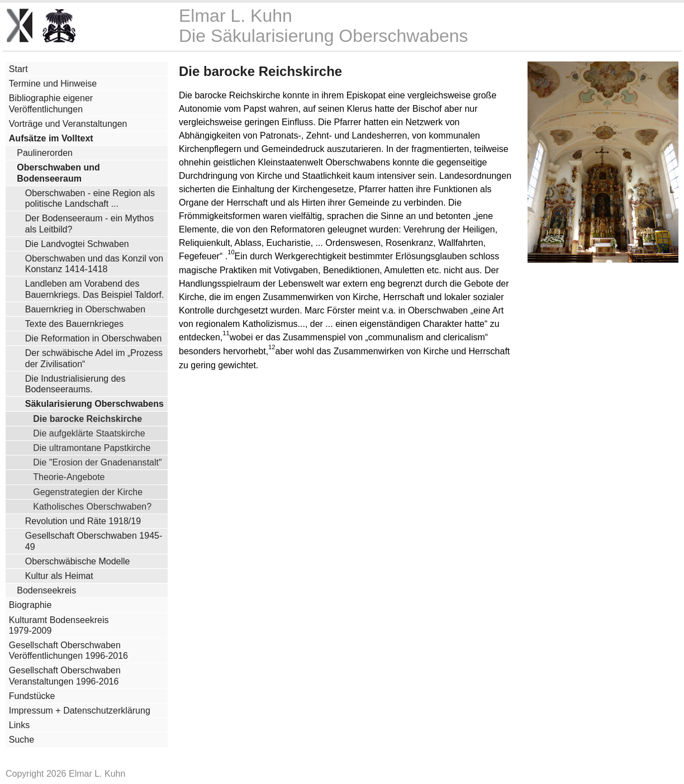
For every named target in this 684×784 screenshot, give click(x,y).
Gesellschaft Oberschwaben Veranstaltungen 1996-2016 (65, 676)
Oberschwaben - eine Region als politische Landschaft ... (90, 198)
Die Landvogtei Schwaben (77, 244)
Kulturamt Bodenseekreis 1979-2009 (59, 625)
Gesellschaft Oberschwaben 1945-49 (94, 541)
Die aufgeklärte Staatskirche (89, 433)
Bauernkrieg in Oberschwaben (85, 309)
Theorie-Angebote (69, 477)
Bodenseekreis (46, 590)
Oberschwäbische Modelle (78, 561)
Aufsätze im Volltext (51, 138)
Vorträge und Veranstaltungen (68, 124)
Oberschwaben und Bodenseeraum (58, 173)
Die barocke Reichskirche (87, 419)
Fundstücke (32, 696)
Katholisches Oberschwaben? (92, 506)
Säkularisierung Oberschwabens (94, 404)
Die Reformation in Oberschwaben (94, 338)
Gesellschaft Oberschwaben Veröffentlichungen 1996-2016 (68, 650)
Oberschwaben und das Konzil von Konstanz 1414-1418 (94, 264)
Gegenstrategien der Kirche (88, 492)
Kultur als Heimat (59, 576)
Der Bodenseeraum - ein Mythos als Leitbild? (89, 224)
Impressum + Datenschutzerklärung (80, 711)
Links (19, 725)
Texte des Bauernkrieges (74, 324)
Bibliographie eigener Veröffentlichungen (51, 103)
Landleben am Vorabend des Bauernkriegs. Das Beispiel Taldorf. (95, 289)
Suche (22, 740)
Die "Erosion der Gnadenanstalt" (97, 462)
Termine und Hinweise (53, 84)
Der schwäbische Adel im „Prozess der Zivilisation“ (94, 358)
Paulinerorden (45, 153)
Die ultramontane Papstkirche (92, 448)
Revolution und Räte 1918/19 (83, 521)
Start (18, 69)
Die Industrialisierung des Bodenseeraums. (75, 384)
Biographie (30, 605)
